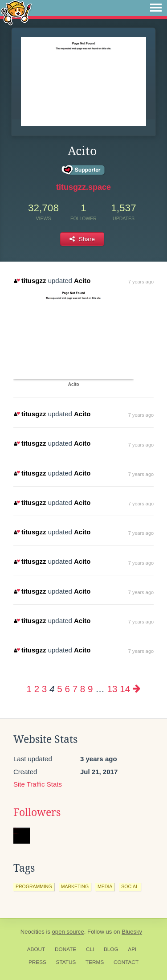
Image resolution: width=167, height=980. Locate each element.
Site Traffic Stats (38, 784)
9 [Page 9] (90, 689)
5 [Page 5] (59, 689)
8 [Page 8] (83, 689)
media (105, 886)
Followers (37, 812)
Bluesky (132, 932)
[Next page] (137, 689)
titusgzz (30, 281)
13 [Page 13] (112, 689)
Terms (95, 962)
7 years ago (141, 282)
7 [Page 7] (75, 689)
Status (66, 962)
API (132, 949)
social (130, 886)
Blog (111, 949)
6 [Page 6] (67, 689)
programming (34, 886)
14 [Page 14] (125, 689)
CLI (90, 949)
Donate (65, 949)
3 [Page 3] (44, 689)
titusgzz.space (83, 187)
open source (68, 932)
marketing (75, 886)
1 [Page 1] (29, 689)
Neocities (33, 932)
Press (37, 962)
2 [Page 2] (37, 689)
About (36, 949)
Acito (82, 281)
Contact (126, 962)
